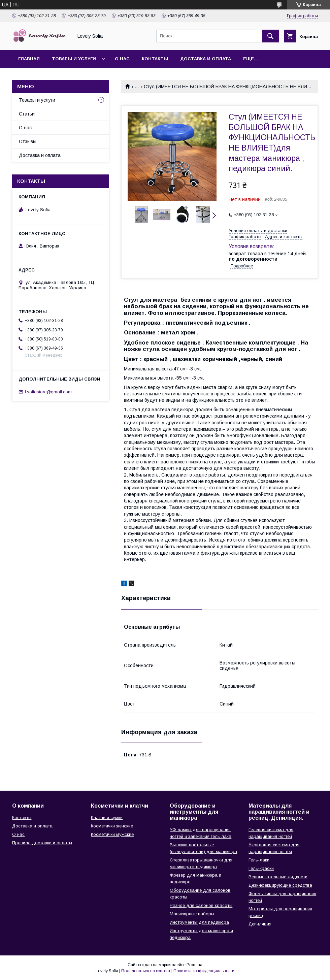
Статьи (27, 114)
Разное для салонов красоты (201, 905)
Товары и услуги (74, 59)
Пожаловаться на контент (146, 971)
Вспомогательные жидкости (278, 877)
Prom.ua (194, 965)
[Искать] (270, 36)
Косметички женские (112, 826)
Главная (29, 59)
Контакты (155, 59)
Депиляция (260, 924)
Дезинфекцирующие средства (280, 885)
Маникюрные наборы (192, 914)
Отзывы (28, 141)
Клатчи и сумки (107, 818)
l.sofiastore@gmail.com (48, 392)
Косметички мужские (112, 834)
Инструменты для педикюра (199, 922)
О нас (122, 59)
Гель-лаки (259, 860)
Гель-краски (261, 868)
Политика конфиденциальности (204, 971)
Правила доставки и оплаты (42, 843)
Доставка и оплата (206, 59)
